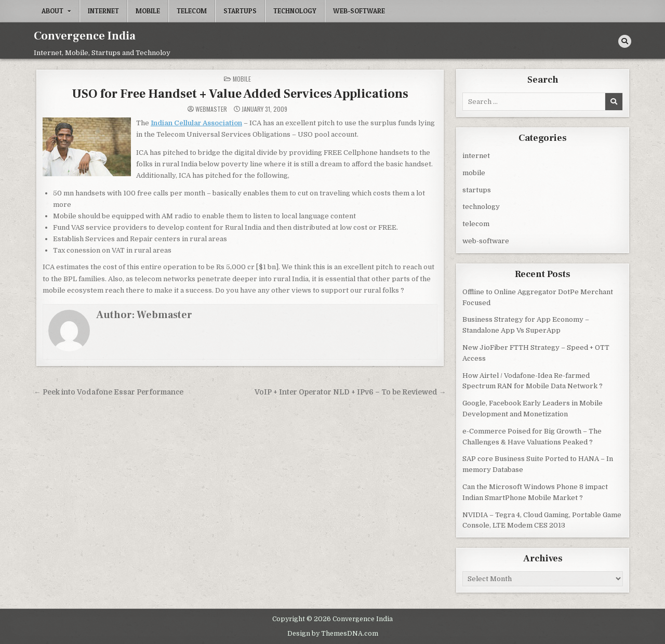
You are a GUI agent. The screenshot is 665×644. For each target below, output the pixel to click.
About (52, 11)
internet (103, 11)
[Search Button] (625, 41)
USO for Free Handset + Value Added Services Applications (240, 93)
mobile (148, 11)
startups (240, 11)
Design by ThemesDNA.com (333, 633)
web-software (359, 11)
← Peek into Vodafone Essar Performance (109, 392)
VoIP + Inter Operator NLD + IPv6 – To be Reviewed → (350, 392)
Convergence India (85, 36)
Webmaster (211, 109)
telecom (192, 11)
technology (295, 11)
